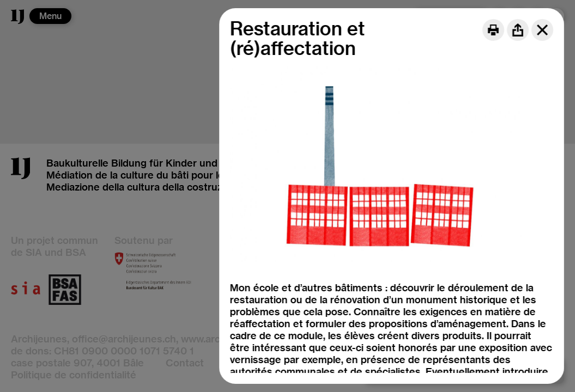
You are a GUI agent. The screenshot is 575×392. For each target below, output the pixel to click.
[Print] (493, 30)
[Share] (518, 30)
